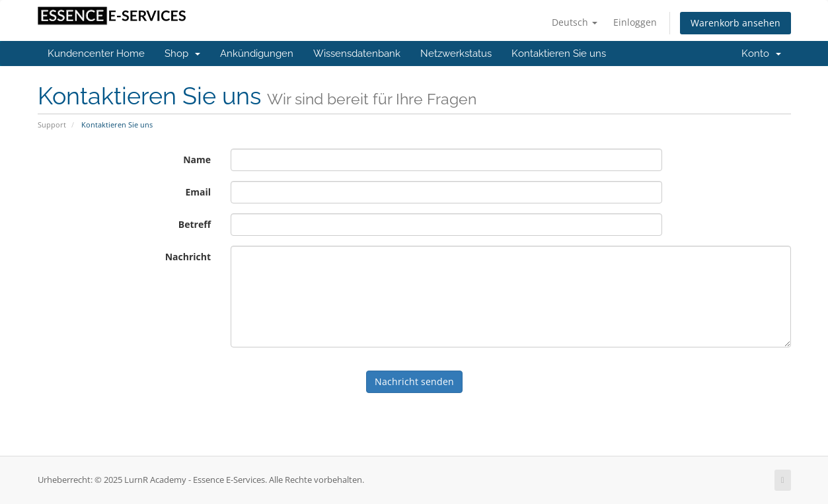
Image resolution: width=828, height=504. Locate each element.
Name (197, 160)
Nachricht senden (414, 381)
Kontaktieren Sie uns (559, 54)
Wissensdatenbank (357, 54)
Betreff (195, 224)
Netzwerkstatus (456, 54)
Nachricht (188, 257)
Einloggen (635, 22)
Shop (182, 54)
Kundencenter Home (96, 54)
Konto (761, 54)
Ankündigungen (257, 54)
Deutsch (575, 22)
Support (52, 125)
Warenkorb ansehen (735, 23)
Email (198, 192)
